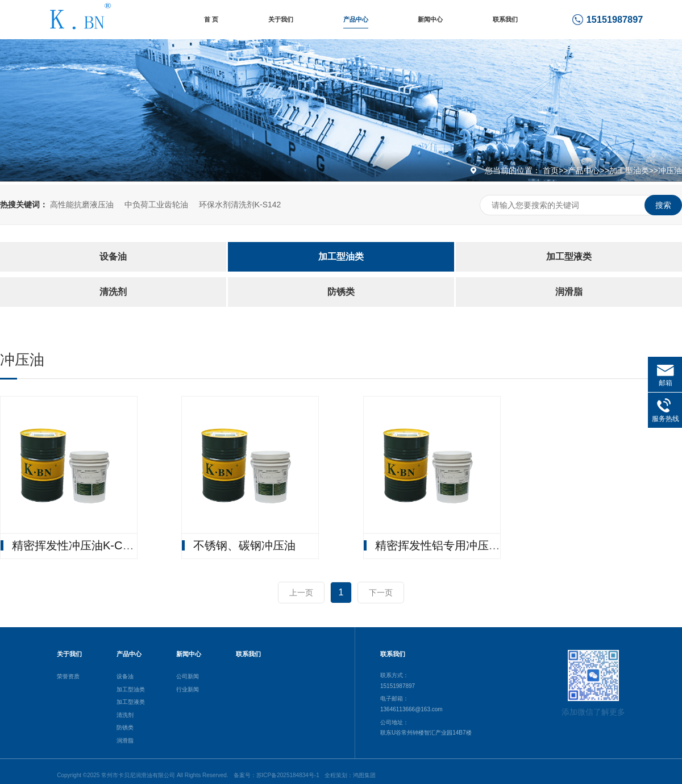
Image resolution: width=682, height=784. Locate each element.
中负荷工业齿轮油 (156, 205)
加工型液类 (569, 257)
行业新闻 (188, 689)
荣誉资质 (68, 676)
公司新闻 (188, 676)
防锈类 (341, 292)
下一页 (381, 593)
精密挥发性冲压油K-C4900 (80, 545)
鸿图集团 (364, 775)
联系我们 (505, 19)
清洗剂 (113, 292)
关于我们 (281, 19)
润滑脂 (569, 292)
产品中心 (356, 19)
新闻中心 (430, 19)
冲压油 (670, 170)
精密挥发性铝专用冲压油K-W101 (458, 545)
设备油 (113, 257)
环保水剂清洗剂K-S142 (240, 205)
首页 (551, 170)
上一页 (301, 593)
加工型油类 (629, 170)
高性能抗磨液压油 (82, 205)
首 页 (211, 19)
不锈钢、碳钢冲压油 (244, 545)
